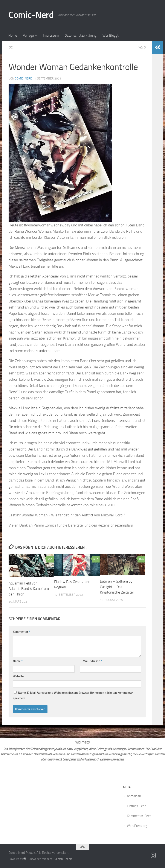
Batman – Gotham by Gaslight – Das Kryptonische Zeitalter (117, 587)
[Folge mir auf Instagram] (153, 856)
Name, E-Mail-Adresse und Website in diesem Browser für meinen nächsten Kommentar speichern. (73, 695)
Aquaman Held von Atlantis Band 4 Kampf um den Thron (29, 589)
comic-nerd (24, 79)
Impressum (51, 35)
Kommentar (21, 632)
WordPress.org (137, 826)
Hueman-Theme (63, 859)
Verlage (28, 35)
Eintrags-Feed (137, 806)
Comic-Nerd (31, 15)
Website (18, 676)
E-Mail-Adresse (91, 661)
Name (18, 661)
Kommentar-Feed (139, 816)
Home (13, 35)
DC (11, 47)
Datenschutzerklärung (81, 35)
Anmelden (134, 796)
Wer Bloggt (111, 35)
